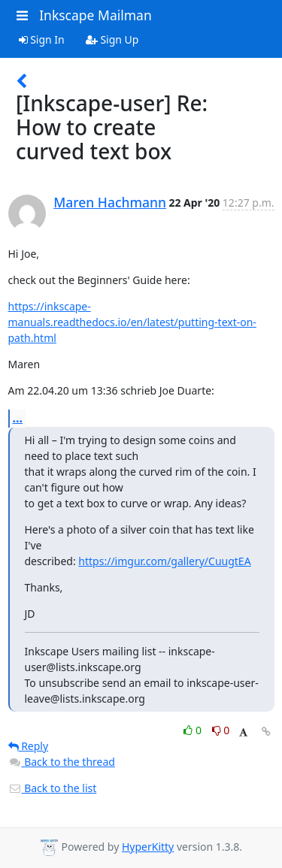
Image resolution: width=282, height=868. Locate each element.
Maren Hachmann (110, 202)
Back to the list (53, 788)
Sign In (42, 39)
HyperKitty (148, 847)
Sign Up (112, 39)
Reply (29, 746)
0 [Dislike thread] (221, 730)
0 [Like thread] (194, 730)
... (18, 418)
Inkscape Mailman (96, 15)
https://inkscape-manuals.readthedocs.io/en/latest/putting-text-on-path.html (132, 322)
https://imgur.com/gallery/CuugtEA (164, 561)
